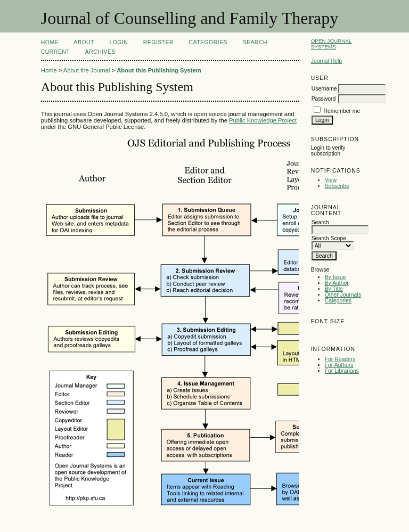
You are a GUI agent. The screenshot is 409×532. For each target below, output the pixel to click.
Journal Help (326, 61)
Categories (338, 301)
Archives (100, 52)
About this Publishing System (159, 70)
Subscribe (337, 186)
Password (324, 99)
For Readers (340, 359)
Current (55, 52)
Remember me (342, 111)
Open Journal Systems (332, 44)
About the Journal (87, 70)
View (331, 180)
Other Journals (343, 295)
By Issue (336, 277)
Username (324, 89)
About (84, 42)
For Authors (339, 365)
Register (158, 42)
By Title (334, 289)
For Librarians (342, 371)
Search (255, 42)
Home (50, 42)
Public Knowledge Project (263, 120)
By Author (337, 283)
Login (118, 42)
